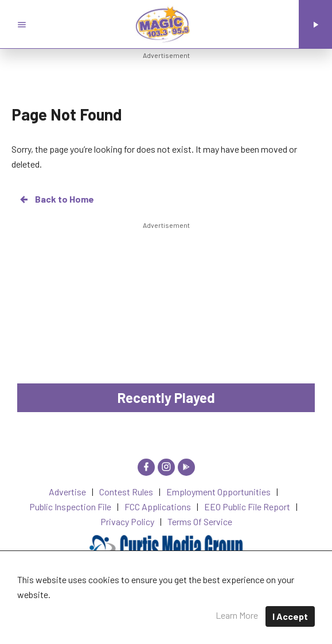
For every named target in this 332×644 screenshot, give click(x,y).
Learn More (237, 615)
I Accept (290, 616)
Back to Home (56, 199)
